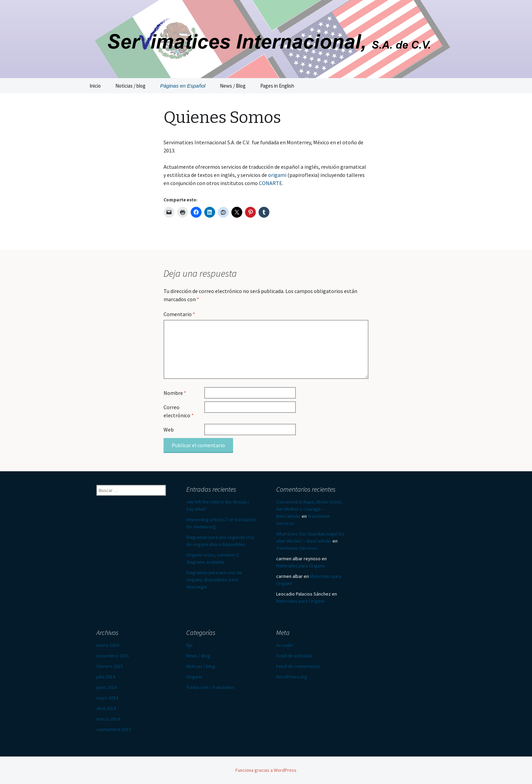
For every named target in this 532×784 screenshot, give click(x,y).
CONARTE (271, 183)
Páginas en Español (183, 86)
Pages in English (277, 86)
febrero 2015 (110, 666)
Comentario (179, 314)
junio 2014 (106, 687)
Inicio (95, 86)
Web (169, 430)
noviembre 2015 (113, 656)
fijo (189, 645)
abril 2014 (106, 708)
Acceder (285, 645)
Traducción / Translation (210, 687)
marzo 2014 (108, 719)
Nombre (175, 393)
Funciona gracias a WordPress (266, 770)
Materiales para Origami (300, 566)
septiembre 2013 (114, 729)
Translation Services (297, 548)
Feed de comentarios (298, 666)
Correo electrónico (179, 411)
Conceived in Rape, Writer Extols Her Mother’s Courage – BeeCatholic (309, 509)
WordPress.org (292, 677)
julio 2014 (106, 677)
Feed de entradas (294, 656)
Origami (194, 677)
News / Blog (233, 86)
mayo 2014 (107, 698)
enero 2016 (108, 645)
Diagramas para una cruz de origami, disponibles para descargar (214, 580)
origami (277, 175)
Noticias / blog (130, 86)
